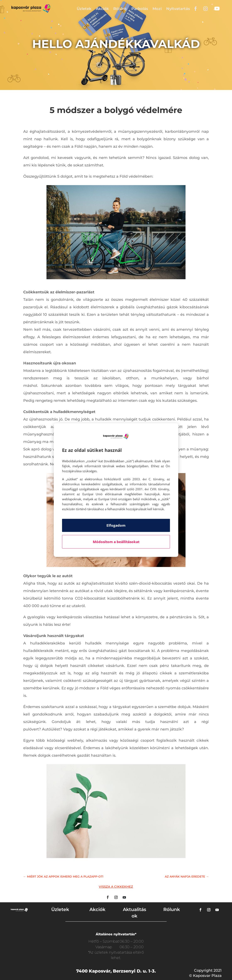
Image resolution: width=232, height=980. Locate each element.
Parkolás (140, 9)
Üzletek (84, 9)
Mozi (157, 9)
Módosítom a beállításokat (116, 542)
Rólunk (120, 9)
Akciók (102, 9)
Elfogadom (116, 525)
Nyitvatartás (178, 9)
